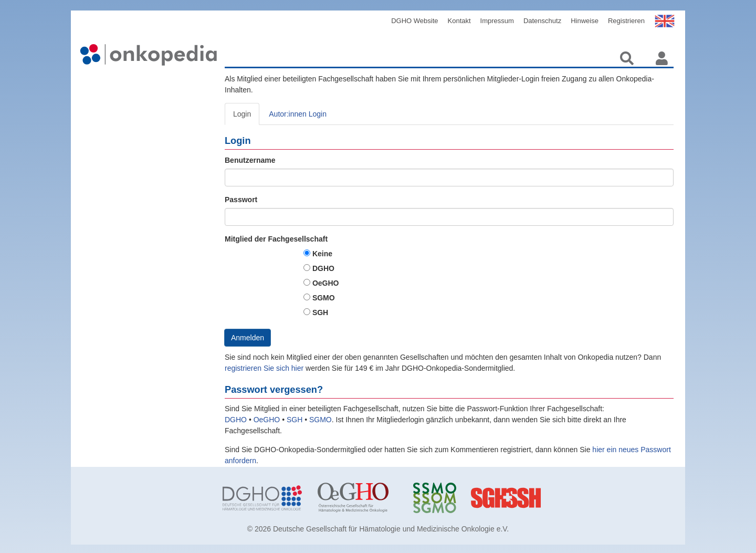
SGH (320, 312)
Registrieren (626, 21)
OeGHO (326, 283)
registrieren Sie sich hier (265, 368)
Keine (322, 254)
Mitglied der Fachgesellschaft (276, 239)
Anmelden (248, 338)
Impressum (497, 21)
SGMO (324, 298)
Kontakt (459, 21)
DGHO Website (414, 21)
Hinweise (585, 21)
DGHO (323, 268)
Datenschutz (542, 21)
